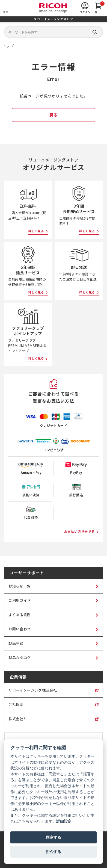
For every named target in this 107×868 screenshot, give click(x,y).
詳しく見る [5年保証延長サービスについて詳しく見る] (36, 292)
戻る (53, 115)
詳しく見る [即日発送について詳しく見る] (87, 292)
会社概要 (16, 707)
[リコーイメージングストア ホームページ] (8, 46)
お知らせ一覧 (20, 586)
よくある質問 (20, 615)
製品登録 (16, 644)
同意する (53, 837)
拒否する (53, 852)
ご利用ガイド (20, 600)
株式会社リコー (22, 722)
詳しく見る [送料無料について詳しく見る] (36, 231)
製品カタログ (20, 658)
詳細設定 (64, 821)
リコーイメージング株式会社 (33, 693)
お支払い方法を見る (80, 532)
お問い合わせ (20, 629)
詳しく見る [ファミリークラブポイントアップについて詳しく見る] (36, 358)
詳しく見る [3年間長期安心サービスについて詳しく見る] (87, 231)
